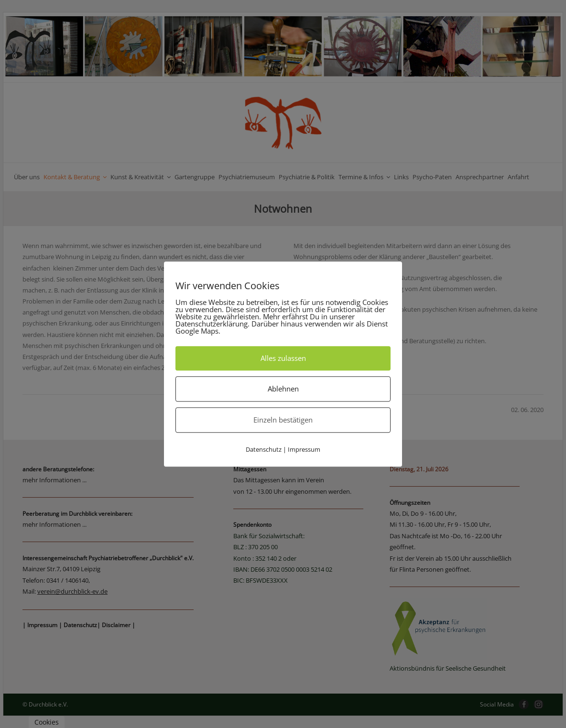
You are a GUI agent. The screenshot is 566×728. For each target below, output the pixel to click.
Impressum (304, 449)
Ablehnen (283, 389)
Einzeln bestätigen (283, 420)
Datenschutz (264, 449)
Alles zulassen (283, 358)
